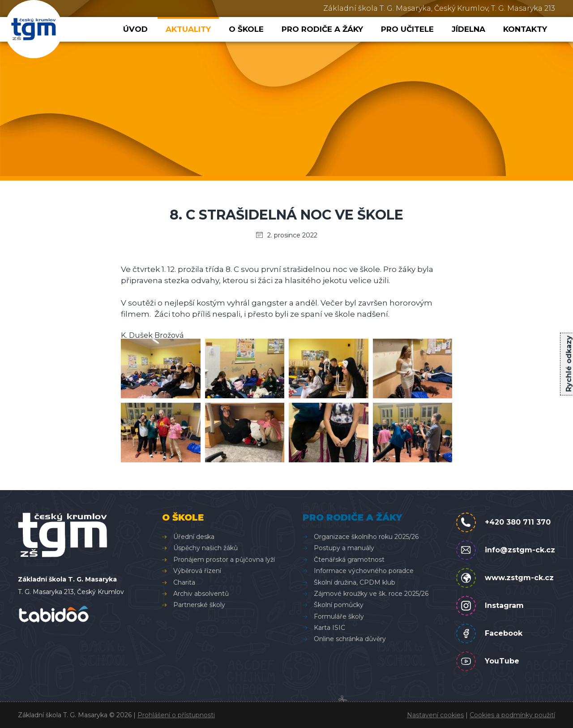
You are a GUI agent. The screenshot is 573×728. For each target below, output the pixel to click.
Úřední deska (194, 537)
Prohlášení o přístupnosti (176, 715)
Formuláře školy (339, 616)
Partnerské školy (199, 605)
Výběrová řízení (197, 571)
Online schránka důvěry (350, 639)
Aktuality (188, 29)
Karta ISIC (329, 628)
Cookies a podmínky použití (512, 715)
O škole (246, 29)
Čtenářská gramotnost (349, 560)
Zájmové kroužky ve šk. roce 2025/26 (371, 594)
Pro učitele (407, 29)
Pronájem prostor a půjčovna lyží (224, 560)
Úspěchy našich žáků (205, 548)
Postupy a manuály (344, 548)
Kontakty (525, 29)
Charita (184, 582)
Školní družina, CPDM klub (355, 582)
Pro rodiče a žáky (322, 29)
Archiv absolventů (201, 594)
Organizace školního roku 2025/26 (366, 537)
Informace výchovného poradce (364, 571)
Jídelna (468, 29)
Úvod (135, 29)
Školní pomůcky (339, 605)
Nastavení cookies (435, 715)
